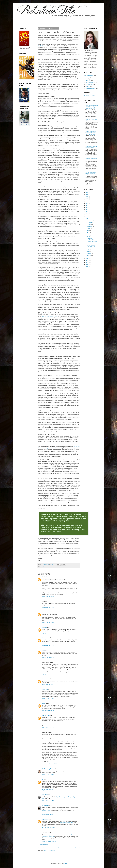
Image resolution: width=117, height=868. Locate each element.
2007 (87, 267)
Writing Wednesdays (90, 88)
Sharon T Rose (46, 715)
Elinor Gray (45, 690)
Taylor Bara (45, 795)
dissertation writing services (67, 823)
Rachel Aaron (45, 638)
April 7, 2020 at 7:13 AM (48, 814)
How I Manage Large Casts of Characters (92, 238)
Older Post (77, 848)
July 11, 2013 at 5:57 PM (48, 727)
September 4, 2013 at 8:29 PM (49, 764)
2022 (87, 201)
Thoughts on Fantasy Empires (92, 242)
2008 (87, 265)
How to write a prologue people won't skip (91, 147)
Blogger (65, 864)
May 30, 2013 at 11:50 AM (48, 685)
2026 (87, 193)
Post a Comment (44, 845)
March (89, 251)
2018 (87, 208)
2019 (87, 205)
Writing (43, 567)
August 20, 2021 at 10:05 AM (49, 842)
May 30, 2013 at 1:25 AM (48, 622)
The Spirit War (41, 46)
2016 (87, 212)
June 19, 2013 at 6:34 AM (48, 711)
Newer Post (41, 848)
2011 (87, 260)
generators (54, 448)
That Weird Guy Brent (47, 769)
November (90, 222)
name (50, 448)
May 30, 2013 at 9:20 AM (48, 674)
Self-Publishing (89, 85)
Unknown (44, 627)
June (88, 233)
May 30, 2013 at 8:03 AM (48, 657)
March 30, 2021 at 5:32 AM (48, 828)
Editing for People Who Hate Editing (91, 159)
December (90, 220)
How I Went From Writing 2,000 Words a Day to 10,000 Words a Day (92, 107)
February (89, 253)
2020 (87, 203)
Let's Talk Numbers (90, 83)
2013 (87, 218)
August (89, 229)
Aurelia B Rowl (46, 612)
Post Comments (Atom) (50, 851)
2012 (87, 258)
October (89, 224)
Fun (86, 79)
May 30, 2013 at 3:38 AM (48, 633)
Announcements (89, 75)
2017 (87, 210)
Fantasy (46, 448)
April (88, 249)
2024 (87, 197)
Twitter (45, 555)
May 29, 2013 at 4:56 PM (48, 597)
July (88, 231)
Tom (43, 650)
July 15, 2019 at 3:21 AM (48, 800)
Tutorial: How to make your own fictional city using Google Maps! (91, 133)
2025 (87, 195)
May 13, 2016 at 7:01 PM (48, 790)
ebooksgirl (45, 577)
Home (59, 848)
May (88, 235)
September (90, 226)
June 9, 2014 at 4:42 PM (48, 775)
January (89, 256)
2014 (87, 216)
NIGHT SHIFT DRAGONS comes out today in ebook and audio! (91, 173)
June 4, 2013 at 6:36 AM (48, 698)
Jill (43, 780)
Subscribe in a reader (90, 96)
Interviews (88, 81)
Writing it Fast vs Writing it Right (91, 246)
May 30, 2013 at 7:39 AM (48, 645)
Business (88, 77)
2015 (87, 214)
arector (44, 703)
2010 (87, 262)
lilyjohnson (45, 819)
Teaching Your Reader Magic (49, 316)
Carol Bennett (45, 805)
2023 (87, 199)
